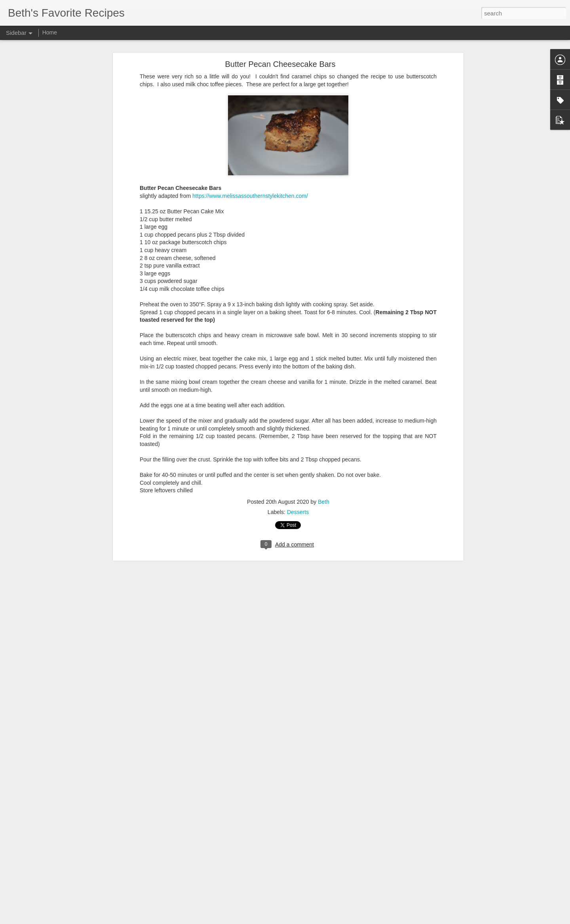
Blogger (310, 920)
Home (50, 32)
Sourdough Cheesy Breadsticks (53, 867)
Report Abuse (333, 920)
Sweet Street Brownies (43, 903)
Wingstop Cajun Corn (42, 885)
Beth (324, 463)
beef (245, 868)
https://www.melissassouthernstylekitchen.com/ (250, 157)
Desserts (298, 473)
